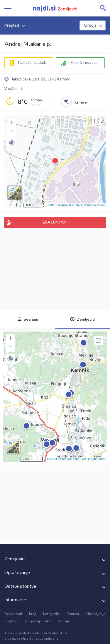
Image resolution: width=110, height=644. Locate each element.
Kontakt (73, 614)
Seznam (27, 319)
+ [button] (12, 123)
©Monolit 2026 (68, 205)
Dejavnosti (13, 614)
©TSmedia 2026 (92, 205)
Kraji (33, 614)
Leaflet (51, 205)
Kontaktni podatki (32, 63)
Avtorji (64, 621)
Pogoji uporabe (38, 621)
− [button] (12, 132)
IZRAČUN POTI (55, 222)
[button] (12, 143)
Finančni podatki (84, 63)
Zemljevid (82, 319)
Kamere (81, 102)
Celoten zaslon (97, 121)
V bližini (11, 89)
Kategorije (51, 614)
